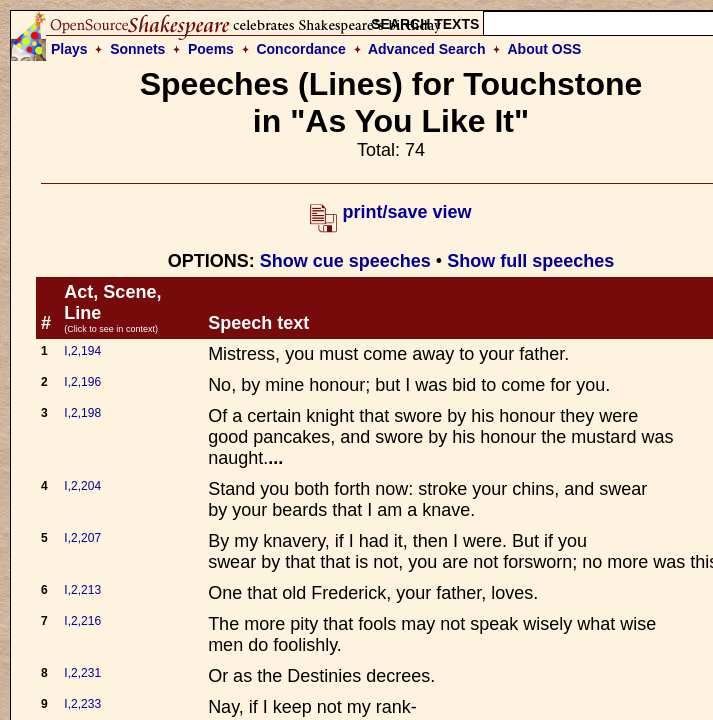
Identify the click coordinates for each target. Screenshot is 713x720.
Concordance (300, 49)
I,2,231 (82, 673)
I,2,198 (82, 413)
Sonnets (137, 49)
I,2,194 (82, 351)
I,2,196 (82, 382)
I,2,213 (82, 590)
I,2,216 (82, 621)
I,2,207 (82, 538)
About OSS (545, 49)
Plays (69, 49)
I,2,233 (82, 704)
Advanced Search (427, 49)
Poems (211, 49)
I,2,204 (82, 486)
